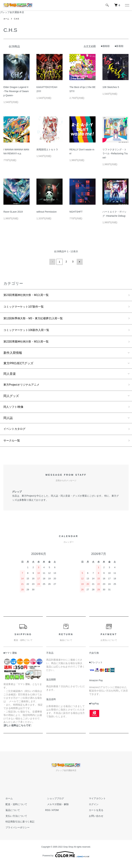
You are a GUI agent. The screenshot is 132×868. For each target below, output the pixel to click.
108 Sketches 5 (111, 87)
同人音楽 (10, 377)
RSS (48, 816)
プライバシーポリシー (15, 833)
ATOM (55, 816)
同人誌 (8, 422)
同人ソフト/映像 (15, 411)
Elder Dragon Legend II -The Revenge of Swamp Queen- (17, 91)
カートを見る (94, 816)
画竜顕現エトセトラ (47, 150)
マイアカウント (95, 804)
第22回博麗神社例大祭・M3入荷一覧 (29, 344)
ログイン (92, 810)
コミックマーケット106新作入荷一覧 (29, 332)
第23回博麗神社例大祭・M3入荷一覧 (29, 295)
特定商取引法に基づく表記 (18, 827)
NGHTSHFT (76, 212)
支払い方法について (14, 821)
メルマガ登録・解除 (56, 810)
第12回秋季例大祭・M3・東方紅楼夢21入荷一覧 (37, 320)
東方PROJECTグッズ (18, 366)
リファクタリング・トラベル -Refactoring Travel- (115, 154)
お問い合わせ (94, 821)
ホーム (7, 19)
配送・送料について (14, 810)
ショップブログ (54, 804)
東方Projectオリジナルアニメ (24, 388)
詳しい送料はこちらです (17, 731)
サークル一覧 (13, 446)
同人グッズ (11, 399)
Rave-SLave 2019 (13, 212)
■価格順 (105, 46)
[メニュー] (127, 5)
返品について (11, 816)
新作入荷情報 (13, 356)
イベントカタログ (16, 433)
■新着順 (119, 46)
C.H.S (17, 19)
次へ (79, 262)
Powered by (66, 860)
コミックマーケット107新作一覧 (26, 307)
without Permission (47, 212)
